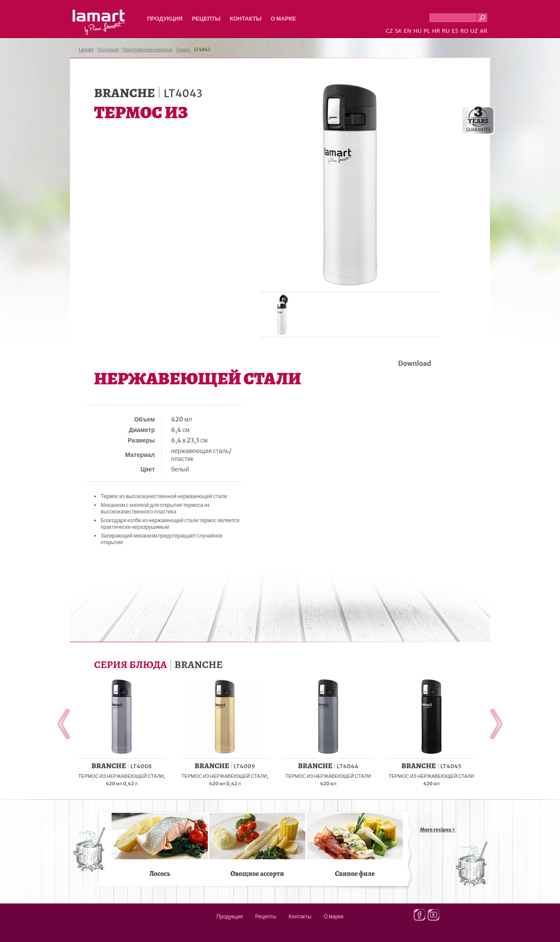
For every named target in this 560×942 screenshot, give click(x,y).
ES (455, 31)
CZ (389, 31)
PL (427, 31)
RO (464, 31)
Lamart (99, 22)
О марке (283, 19)
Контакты (246, 19)
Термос (183, 50)
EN (408, 31)
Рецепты (206, 19)
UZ (474, 31)
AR (483, 31)
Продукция (165, 19)
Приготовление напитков (147, 50)
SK (398, 31)
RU (446, 31)
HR (436, 31)
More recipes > (438, 830)
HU (418, 31)
